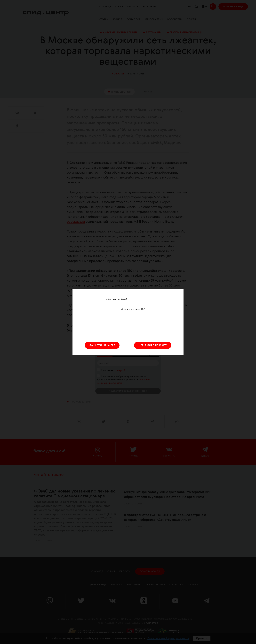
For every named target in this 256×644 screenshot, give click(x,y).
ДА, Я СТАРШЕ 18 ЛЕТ (102, 345)
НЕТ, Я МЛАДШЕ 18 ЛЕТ (153, 345)
